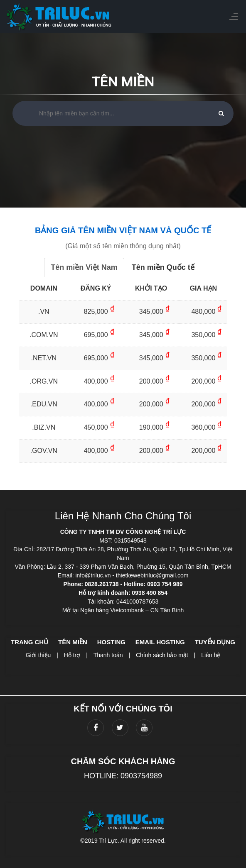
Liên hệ (211, 655)
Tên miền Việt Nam (84, 267)
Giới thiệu (38, 655)
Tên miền (73, 642)
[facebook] (96, 728)
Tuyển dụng (215, 642)
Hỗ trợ (72, 655)
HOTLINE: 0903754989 (123, 776)
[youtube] (144, 728)
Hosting (111, 642)
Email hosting (160, 642)
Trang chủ (30, 642)
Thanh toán (108, 655)
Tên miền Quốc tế (163, 267)
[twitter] (120, 728)
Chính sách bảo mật (162, 655)
